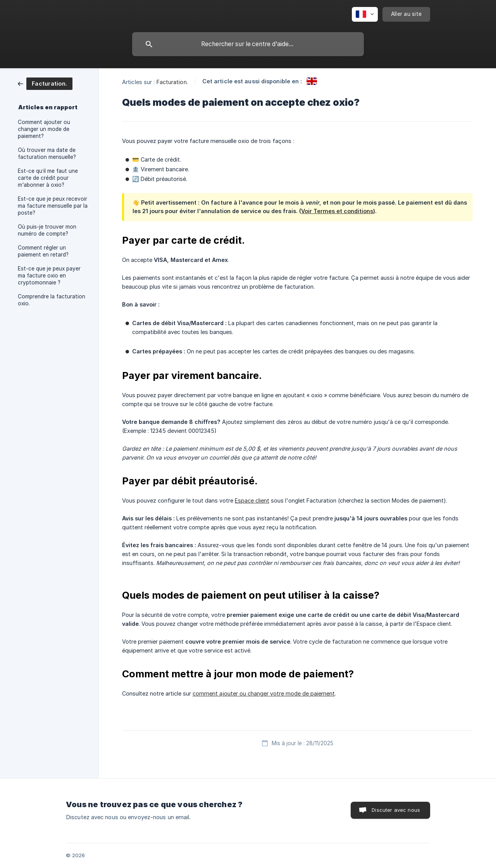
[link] (45, 83)
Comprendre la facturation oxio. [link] (52, 300)
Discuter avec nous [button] (396, 810)
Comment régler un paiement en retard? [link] (43, 251)
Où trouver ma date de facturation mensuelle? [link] (47, 153)
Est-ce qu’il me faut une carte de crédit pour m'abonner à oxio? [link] (48, 178)
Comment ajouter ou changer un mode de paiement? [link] (44, 129)
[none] (365, 14)
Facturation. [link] (172, 82)
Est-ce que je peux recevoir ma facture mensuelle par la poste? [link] (53, 206)
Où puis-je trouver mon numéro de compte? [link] (47, 230)
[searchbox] (248, 44)
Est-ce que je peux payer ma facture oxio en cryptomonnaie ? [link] (49, 276)
